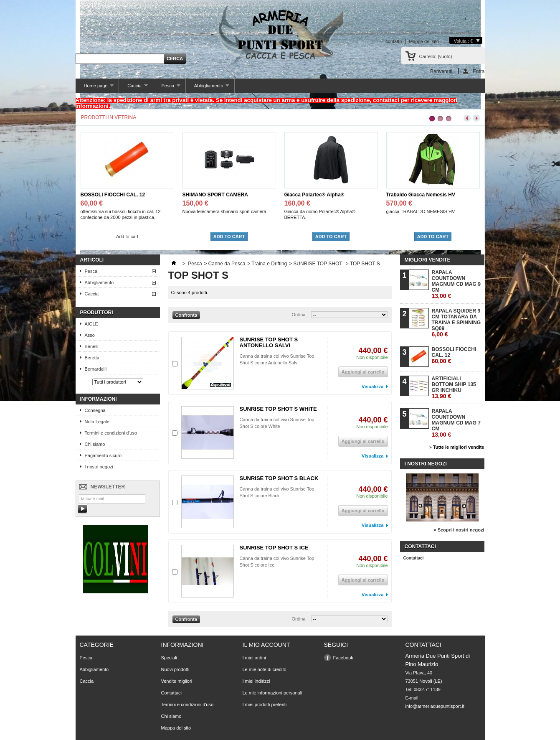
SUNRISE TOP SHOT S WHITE (278, 409)
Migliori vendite (428, 260)
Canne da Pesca (227, 264)
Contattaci (414, 558)
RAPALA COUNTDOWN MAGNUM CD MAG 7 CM (456, 423)
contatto (394, 41)
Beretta (92, 358)
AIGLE (91, 324)
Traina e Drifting (269, 264)
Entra (479, 71)
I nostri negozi (99, 467)
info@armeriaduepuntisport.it (435, 706)
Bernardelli (96, 369)
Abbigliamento (208, 88)
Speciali (169, 658)
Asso (90, 335)
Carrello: (436, 56)
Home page (95, 88)
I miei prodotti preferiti (265, 704)
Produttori (97, 313)
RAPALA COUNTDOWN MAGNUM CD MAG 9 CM (456, 284)
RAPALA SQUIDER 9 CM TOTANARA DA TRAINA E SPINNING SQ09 (456, 323)
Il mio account (266, 645)
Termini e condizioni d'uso (111, 433)
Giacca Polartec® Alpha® (314, 195)
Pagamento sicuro (103, 455)
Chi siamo (95, 444)
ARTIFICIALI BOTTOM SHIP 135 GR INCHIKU (454, 388)
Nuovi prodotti (175, 669)
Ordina (298, 315)
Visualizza (372, 387)
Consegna (95, 410)
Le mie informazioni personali (272, 693)
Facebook (343, 658)
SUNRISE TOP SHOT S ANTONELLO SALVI (269, 342)
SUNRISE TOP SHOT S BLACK (279, 478)
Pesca (167, 88)
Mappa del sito (424, 41)
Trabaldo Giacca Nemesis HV (421, 195)
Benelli (92, 346)
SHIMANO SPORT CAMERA (215, 195)
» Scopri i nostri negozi (459, 530)
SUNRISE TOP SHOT (318, 264)
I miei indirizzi (256, 681)
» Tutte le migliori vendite (457, 447)
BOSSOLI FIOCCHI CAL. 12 (113, 195)
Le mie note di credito (265, 669)
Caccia (133, 88)
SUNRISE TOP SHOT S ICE (274, 548)
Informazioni (99, 399)
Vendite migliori (177, 681)
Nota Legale (97, 422)
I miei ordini (254, 658)
